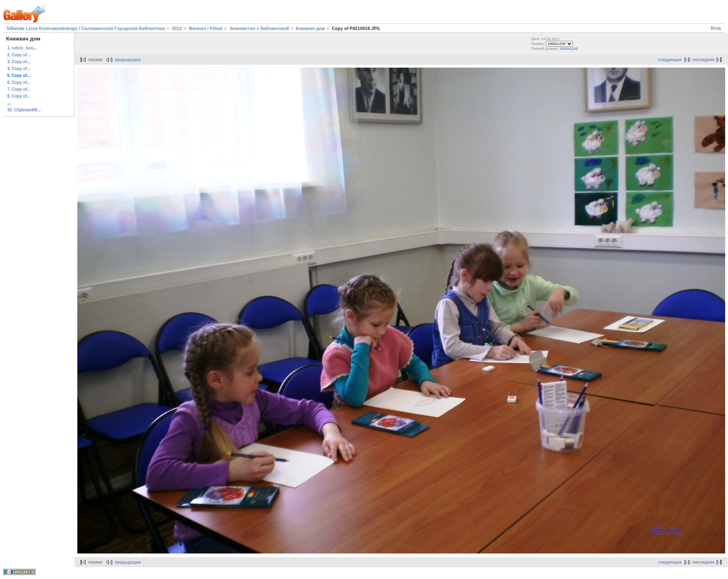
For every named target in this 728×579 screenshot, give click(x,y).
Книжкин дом (311, 28)
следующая (670, 60)
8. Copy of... (19, 96)
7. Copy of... (19, 89)
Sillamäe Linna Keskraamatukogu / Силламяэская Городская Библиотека (86, 28)
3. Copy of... (19, 62)
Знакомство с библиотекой (259, 28)
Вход (716, 28)
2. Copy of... (19, 55)
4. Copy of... (19, 69)
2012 (177, 28)
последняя (704, 60)
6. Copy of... (19, 82)
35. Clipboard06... (24, 110)
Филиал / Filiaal (205, 28)
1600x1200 (569, 49)
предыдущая (128, 60)
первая (95, 60)
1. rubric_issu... (22, 48)
